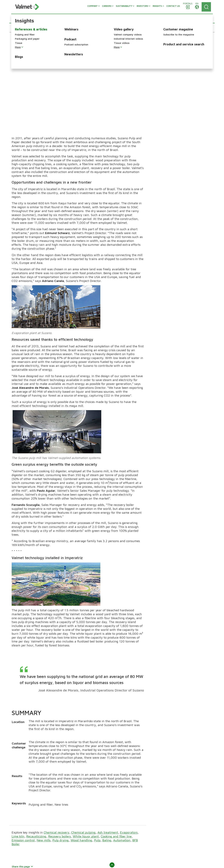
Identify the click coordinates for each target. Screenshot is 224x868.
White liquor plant (86, 772)
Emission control (23, 776)
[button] (21, 28)
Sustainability (71, 833)
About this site (20, 863)
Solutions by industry (178, 841)
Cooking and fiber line (116, 772)
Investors (68, 842)
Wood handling (81, 776)
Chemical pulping (83, 768)
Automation (122, 776)
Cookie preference (132, 863)
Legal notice (49, 863)
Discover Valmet (72, 851)
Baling (107, 776)
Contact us (69, 846)
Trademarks (65, 863)
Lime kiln (18, 772)
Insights (67, 838)
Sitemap (35, 863)
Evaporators (129, 768)
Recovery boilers (59, 772)
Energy (118, 841)
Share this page (22, 802)
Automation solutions (178, 825)
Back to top (112, 802)
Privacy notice (111, 863)
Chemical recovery (56, 768)
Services (119, 845)
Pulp (97, 776)
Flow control (173, 829)
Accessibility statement (87, 863)
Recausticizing (36, 772)
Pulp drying (61, 776)
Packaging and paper (126, 832)
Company (68, 825)
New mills (44, 776)
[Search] (206, 7)
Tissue (118, 836)
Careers (67, 829)
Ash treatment (108, 768)
